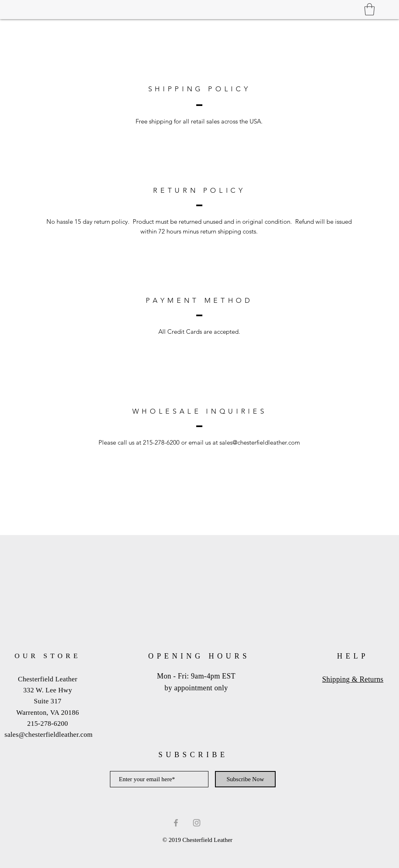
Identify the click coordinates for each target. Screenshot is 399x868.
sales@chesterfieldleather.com (260, 442)
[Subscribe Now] (245, 779)
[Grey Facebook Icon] (176, 823)
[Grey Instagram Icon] (197, 823)
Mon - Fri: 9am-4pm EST (196, 676)
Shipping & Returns (353, 679)
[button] (369, 9)
